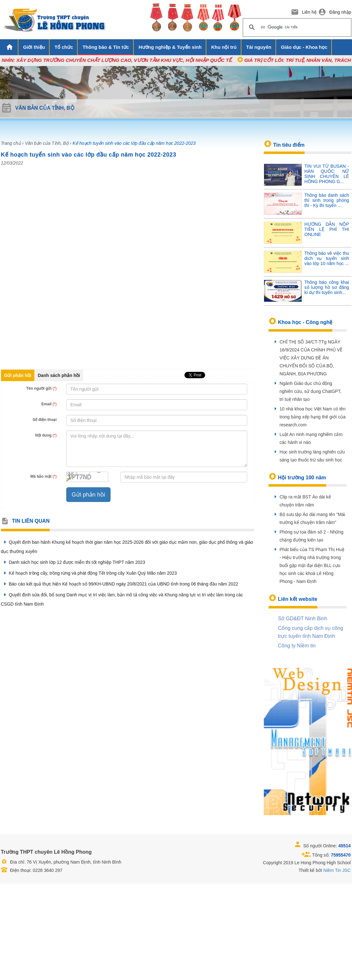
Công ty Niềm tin (297, 646)
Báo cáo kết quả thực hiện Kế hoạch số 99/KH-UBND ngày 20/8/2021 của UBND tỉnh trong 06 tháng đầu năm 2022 (120, 584)
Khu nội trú (224, 47)
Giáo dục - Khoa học (304, 47)
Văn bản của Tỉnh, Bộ (47, 143)
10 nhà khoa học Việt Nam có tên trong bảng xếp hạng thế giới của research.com (313, 417)
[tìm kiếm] (296, 27)
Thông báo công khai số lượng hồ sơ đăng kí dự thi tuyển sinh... (327, 287)
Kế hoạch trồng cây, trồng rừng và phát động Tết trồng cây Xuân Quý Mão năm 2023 (89, 573)
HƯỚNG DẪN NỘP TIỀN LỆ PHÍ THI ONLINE (327, 229)
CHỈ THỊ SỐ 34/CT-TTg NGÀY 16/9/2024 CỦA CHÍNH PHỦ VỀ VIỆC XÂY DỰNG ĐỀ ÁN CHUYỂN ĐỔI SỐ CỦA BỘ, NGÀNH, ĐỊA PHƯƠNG (311, 358)
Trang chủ (11, 143)
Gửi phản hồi (18, 375)
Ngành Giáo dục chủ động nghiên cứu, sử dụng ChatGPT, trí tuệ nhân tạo (311, 391)
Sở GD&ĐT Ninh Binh (303, 619)
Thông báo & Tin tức (106, 47)
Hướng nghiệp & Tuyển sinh (170, 47)
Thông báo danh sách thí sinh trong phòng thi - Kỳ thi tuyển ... (327, 200)
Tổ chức (64, 47)
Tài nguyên (259, 47)
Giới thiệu (34, 47)
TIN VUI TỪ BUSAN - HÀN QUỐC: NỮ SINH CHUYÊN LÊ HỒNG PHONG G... (327, 174)
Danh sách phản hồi (59, 375)
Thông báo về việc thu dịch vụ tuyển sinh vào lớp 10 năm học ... (327, 258)
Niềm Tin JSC (337, 870)
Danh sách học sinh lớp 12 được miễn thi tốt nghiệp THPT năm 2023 (73, 562)
